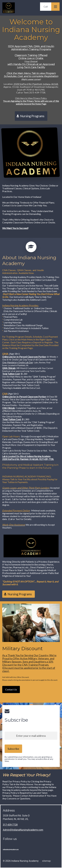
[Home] (9, 8)
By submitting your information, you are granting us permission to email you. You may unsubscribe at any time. (29, 759)
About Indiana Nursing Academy (29, 261)
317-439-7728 (10, 825)
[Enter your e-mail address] (31, 736)
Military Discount (22, 649)
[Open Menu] (55, 7)
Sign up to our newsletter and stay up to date (27, 727)
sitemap (46, 861)
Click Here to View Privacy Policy (31, 98)
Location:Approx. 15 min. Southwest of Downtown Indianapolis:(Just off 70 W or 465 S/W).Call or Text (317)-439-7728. (31, 94)
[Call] (46, 7)
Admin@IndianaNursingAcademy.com (23, 830)
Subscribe (16, 720)
